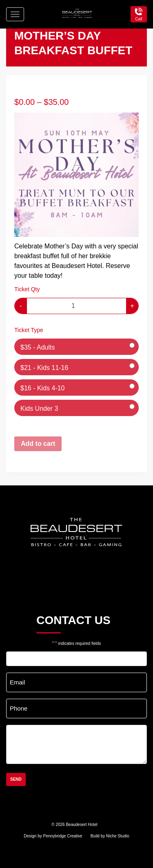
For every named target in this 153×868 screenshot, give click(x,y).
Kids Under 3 (39, 409)
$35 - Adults (38, 347)
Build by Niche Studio (110, 836)
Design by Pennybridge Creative (53, 836)
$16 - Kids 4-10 (43, 388)
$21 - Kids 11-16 (44, 368)
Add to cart (38, 444)
